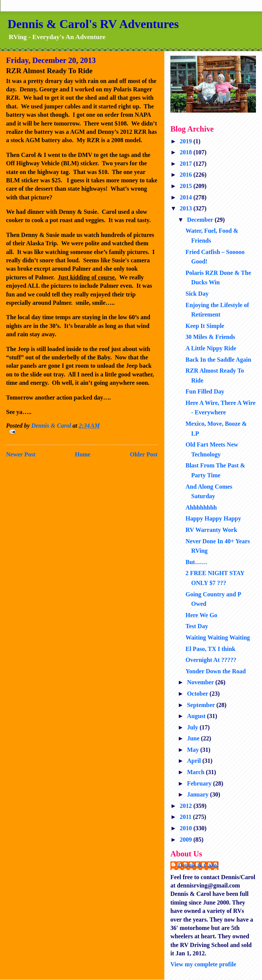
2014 (187, 197)
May (194, 750)
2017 (187, 164)
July (193, 727)
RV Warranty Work (211, 530)
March (196, 772)
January (199, 794)
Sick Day (197, 294)
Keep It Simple (205, 326)
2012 (187, 806)
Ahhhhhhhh (201, 507)
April (195, 761)
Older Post (144, 454)
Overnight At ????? (211, 660)
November (201, 682)
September (202, 705)
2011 (186, 817)
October (198, 694)
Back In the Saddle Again (218, 360)
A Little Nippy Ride (211, 348)
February (200, 783)
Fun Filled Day (205, 391)
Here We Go (201, 615)
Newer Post (21, 454)
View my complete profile (203, 964)
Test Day (197, 626)
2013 (187, 208)
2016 (187, 175)
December (201, 220)
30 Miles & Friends (210, 337)
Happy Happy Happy (213, 518)
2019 (187, 141)
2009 (187, 840)
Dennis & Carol (198, 865)
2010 (187, 828)
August (197, 716)
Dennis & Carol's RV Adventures (93, 24)
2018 (187, 152)
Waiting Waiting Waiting (218, 637)
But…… (196, 562)
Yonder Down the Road (216, 671)
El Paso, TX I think (211, 649)
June (194, 738)
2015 (187, 186)
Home (83, 454)
